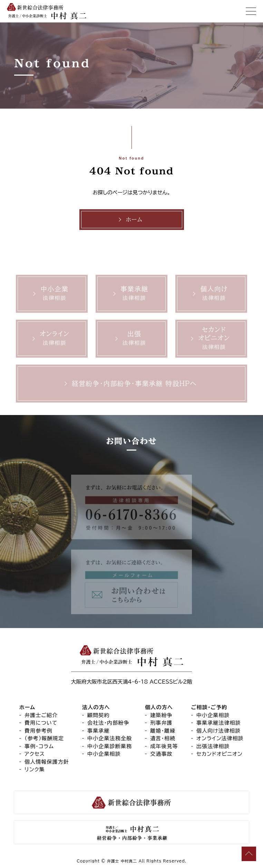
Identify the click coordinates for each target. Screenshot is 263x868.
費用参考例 (38, 731)
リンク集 (35, 769)
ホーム (134, 220)
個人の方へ (159, 707)
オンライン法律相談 (220, 738)
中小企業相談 (104, 754)
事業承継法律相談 (219, 723)
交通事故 (161, 754)
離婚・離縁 (163, 731)
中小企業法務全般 (110, 738)
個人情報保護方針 (47, 762)
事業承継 (99, 731)
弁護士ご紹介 (41, 715)
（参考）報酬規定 (44, 738)
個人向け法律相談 (218, 731)
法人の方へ (96, 707)
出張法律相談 (213, 746)
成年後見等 (164, 746)
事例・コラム (39, 746)
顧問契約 (99, 715)
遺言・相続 (163, 738)
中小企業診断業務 (110, 746)
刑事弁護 (161, 723)
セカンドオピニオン (220, 754)
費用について (41, 723)
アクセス (35, 754)
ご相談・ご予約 (209, 707)
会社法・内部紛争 (108, 723)
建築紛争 (161, 715)
